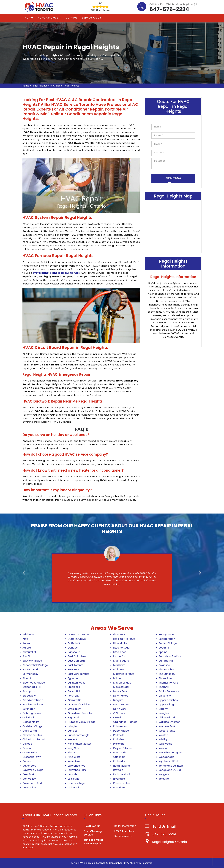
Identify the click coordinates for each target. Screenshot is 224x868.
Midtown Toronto (124, 674)
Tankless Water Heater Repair (93, 842)
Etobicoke (74, 687)
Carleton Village (33, 726)
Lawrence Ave (77, 766)
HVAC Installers (124, 831)
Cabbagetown (32, 713)
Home (29, 18)
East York (73, 669)
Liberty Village (77, 783)
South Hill (164, 648)
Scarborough (167, 639)
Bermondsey (30, 674)
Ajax (25, 639)
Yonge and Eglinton (171, 766)
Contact (71, 18)
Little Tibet (120, 652)
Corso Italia (30, 753)
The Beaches (167, 669)
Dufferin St (74, 643)
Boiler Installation (125, 826)
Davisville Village (33, 770)
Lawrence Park (77, 770)
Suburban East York (171, 656)
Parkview (119, 739)
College (27, 744)
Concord (28, 748)
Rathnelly (119, 761)
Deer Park (28, 774)
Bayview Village (32, 661)
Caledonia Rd (31, 722)
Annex (26, 643)
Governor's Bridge (79, 704)
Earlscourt (74, 652)
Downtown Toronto (80, 634)
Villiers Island (167, 718)
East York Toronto (79, 674)
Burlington (29, 709)
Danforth (28, 761)
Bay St (26, 656)
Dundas (73, 648)
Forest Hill (74, 691)
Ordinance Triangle (125, 722)
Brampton (29, 691)
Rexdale (118, 770)
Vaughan (164, 713)
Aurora (27, 648)
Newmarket (120, 696)
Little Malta (120, 643)
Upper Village (167, 704)
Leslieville (74, 779)
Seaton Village (168, 643)
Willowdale (165, 744)
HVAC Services (48, 18)
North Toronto (122, 704)
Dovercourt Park (32, 783)
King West (74, 757)
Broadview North (33, 700)
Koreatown (75, 761)
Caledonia (29, 718)
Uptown (163, 709)
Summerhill (166, 661)
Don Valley (29, 779)
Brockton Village (33, 704)
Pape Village (121, 731)
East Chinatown (78, 656)
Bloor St (27, 678)
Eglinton (73, 678)
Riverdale (119, 779)
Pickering (119, 744)
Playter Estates (122, 748)
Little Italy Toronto (124, 639)
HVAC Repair (92, 826)
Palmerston (120, 726)
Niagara (118, 700)
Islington (73, 726)
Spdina (163, 652)
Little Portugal (122, 648)
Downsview (29, 788)
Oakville (118, 718)
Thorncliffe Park (168, 683)
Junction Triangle (79, 735)
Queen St (119, 757)
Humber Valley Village (82, 722)
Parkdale (119, 735)
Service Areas (91, 18)
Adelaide (28, 634)
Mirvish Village (122, 683)
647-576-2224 (169, 9)
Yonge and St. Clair (171, 770)
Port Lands (120, 753)
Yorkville (164, 779)
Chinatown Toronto (34, 739)
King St (72, 753)
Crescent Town (32, 757)
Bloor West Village (34, 683)
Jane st (72, 731)
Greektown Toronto (80, 713)
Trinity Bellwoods (169, 691)
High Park (74, 718)
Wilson (163, 748)
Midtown (119, 669)
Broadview (29, 696)
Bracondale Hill (32, 687)
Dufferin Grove (77, 639)
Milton (117, 678)
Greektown (75, 709)
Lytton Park (120, 656)
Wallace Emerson (169, 722)
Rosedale (119, 788)
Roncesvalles (121, 783)
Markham (119, 665)
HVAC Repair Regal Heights (64, 86)
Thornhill (164, 687)
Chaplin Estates (32, 735)
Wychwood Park (169, 761)
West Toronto (167, 731)
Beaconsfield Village (35, 665)
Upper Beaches (168, 700)
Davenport (29, 766)
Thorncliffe (165, 678)
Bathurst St (29, 652)
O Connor (119, 713)
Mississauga (121, 687)
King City (73, 748)
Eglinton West (76, 683)
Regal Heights (39, 86)
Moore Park (120, 691)
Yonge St (164, 774)
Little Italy (119, 634)
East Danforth (76, 661)
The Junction (167, 674)
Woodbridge (166, 757)
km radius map (173, 226)
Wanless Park (167, 726)
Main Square (121, 661)
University (165, 696)
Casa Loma (30, 731)
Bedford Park (30, 669)
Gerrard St (74, 700)
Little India (74, 788)
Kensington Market (79, 744)
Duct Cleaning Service (93, 833)
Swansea (164, 665)
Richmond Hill (122, 774)
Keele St (73, 739)
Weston (163, 735)
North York (120, 709)
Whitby (163, 739)
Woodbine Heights (170, 753)
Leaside (73, 774)
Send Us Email (164, 826)
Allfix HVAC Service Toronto (88, 863)
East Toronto (76, 665)
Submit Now (173, 178)
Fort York (73, 696)
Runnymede (166, 634)
